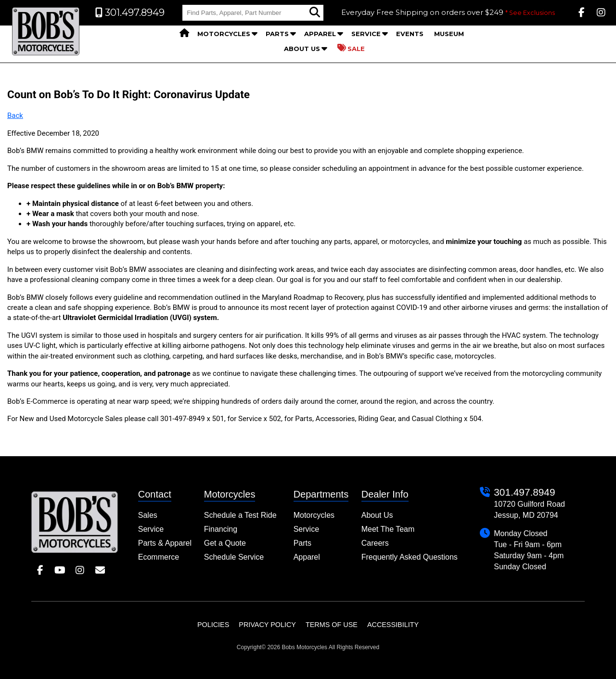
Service (366, 34)
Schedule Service (234, 557)
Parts (277, 34)
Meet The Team (388, 529)
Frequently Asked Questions (410, 557)
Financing (221, 529)
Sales (148, 515)
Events (410, 34)
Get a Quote (225, 543)
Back (15, 115)
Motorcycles (224, 34)
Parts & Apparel (165, 543)
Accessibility (393, 625)
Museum (449, 34)
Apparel (320, 34)
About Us (302, 49)
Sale (351, 48)
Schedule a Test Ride (240, 515)
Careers (375, 543)
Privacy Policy (267, 625)
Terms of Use (332, 625)
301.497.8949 (524, 492)
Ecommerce (159, 557)
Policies (213, 625)
